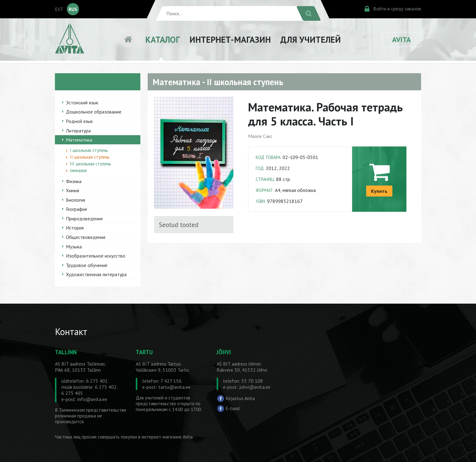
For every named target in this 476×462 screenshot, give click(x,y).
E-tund (233, 408)
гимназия (78, 170)
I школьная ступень (89, 150)
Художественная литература (96, 274)
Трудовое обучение (87, 265)
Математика (79, 140)
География (76, 209)
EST (59, 9)
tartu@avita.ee (174, 387)
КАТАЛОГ (162, 40)
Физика (74, 181)
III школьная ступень (90, 164)
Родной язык (79, 121)
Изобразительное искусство (96, 256)
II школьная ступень (90, 157)
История (75, 228)
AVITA (402, 40)
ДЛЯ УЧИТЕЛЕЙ (311, 40)
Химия (72, 190)
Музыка (74, 247)
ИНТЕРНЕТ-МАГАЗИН (230, 40)
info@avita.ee (92, 399)
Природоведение (84, 218)
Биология (76, 200)
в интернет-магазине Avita (165, 437)
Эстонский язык (82, 103)
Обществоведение (86, 237)
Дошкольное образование (94, 112)
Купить (379, 191)
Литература (78, 131)
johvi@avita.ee (255, 387)
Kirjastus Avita (240, 398)
